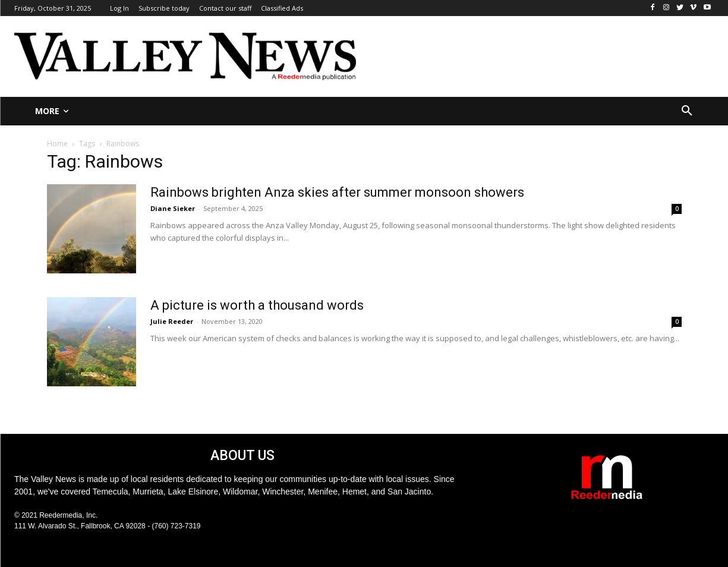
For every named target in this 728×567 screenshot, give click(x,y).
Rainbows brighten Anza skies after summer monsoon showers (337, 192)
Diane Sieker (173, 208)
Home (57, 144)
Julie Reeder (172, 321)
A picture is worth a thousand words (257, 305)
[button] (687, 111)
